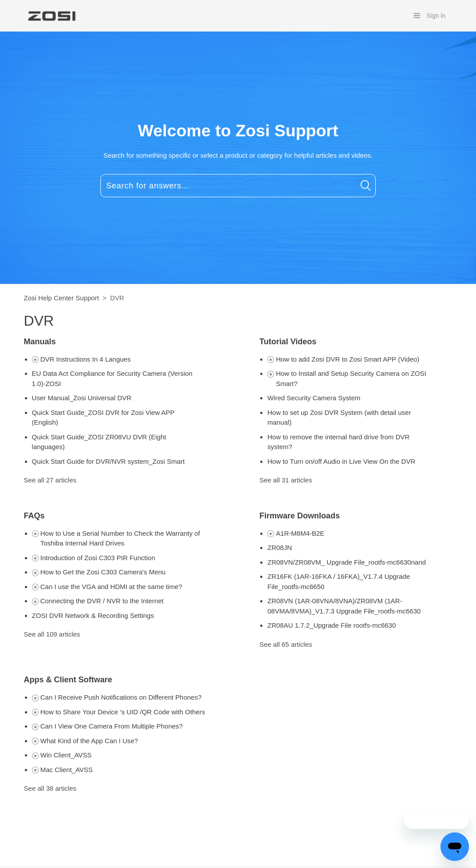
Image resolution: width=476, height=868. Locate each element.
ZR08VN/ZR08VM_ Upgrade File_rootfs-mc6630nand (347, 562)
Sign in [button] (436, 16)
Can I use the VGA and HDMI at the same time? (111, 587)
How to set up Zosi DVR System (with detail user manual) (339, 418)
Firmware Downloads (299, 516)
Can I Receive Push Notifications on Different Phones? (121, 697)
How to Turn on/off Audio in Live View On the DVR (341, 461)
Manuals (40, 342)
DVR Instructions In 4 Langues (85, 359)
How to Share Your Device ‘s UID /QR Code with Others (123, 712)
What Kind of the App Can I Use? (89, 741)
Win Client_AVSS (66, 755)
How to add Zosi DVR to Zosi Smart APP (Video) (347, 359)
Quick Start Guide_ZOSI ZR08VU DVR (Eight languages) (99, 442)
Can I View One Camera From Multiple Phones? (112, 726)
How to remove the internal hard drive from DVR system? (338, 442)
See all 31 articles (286, 480)
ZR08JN (280, 547)
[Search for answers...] (238, 186)
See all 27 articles (50, 480)
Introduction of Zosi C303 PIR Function (98, 558)
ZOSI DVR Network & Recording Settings (93, 615)
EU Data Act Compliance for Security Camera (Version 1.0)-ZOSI (112, 378)
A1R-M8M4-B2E (300, 533)
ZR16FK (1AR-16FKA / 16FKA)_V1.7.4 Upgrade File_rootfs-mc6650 (339, 581)
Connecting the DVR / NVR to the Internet (102, 601)
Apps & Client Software (68, 680)
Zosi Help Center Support (61, 298)
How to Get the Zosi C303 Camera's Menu (103, 572)
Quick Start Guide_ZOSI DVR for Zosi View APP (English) (103, 418)
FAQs (34, 516)
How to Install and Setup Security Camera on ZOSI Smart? (351, 378)
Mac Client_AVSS (67, 770)
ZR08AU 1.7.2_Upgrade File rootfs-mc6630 (331, 625)
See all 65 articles (286, 644)
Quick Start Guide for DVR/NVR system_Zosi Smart (108, 461)
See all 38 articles (50, 788)
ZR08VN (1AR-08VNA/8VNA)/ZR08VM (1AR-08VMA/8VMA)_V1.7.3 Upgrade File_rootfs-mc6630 (344, 606)
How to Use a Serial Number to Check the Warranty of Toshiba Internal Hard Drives (120, 538)
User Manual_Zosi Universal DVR (82, 398)
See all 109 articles (52, 634)
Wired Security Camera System (314, 398)
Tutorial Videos (288, 342)
